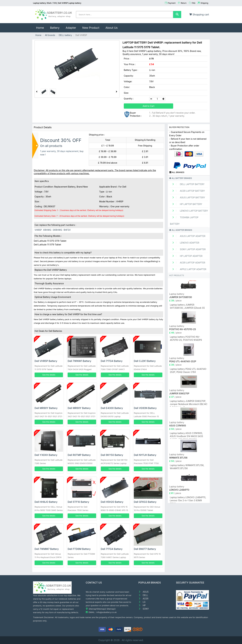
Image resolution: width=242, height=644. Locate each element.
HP (142, 605)
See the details (49, 375)
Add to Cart (148, 106)
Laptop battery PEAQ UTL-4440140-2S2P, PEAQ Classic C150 (189, 370)
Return (184, 3)
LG (142, 602)
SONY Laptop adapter (188, 249)
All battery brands (181, 178)
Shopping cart (199, 15)
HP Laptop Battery (186, 204)
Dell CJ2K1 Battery (145, 361)
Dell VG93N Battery (145, 408)
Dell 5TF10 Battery (78, 502)
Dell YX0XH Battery (46, 455)
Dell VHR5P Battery (46, 361)
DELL (143, 595)
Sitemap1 (93, 609)
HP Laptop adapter (186, 256)
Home (42, 26)
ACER (143, 599)
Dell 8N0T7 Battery (145, 549)
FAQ (193, 3)
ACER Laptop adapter (188, 263)
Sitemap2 (102, 609)
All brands (50, 35)
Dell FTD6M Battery (79, 549)
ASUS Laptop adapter (188, 236)
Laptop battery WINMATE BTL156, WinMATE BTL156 (187, 467)
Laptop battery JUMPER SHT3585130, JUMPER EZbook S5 (187, 306)
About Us (112, 28)
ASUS (144, 592)
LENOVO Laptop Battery (189, 211)
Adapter (71, 28)
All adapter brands (181, 230)
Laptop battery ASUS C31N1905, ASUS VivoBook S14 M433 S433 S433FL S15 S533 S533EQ (187, 435)
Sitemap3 (111, 609)
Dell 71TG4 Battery (112, 361)
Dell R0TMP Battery (79, 455)
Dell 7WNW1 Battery (79, 361)
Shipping (204, 3)
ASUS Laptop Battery (188, 197)
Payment (172, 3)
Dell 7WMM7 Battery (47, 549)
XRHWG (47, 230)
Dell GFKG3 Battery (145, 502)
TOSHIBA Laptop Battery (184, 221)
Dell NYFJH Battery (145, 455)
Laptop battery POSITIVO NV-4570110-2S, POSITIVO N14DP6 (186, 338)
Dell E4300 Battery (112, 408)
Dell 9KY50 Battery (112, 455)
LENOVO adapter (185, 243)
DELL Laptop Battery (187, 184)
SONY (144, 609)
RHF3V (67, 230)
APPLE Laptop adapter (188, 269)
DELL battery (65, 35)
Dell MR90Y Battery (46, 408)
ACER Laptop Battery (188, 191)
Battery (55, 28)
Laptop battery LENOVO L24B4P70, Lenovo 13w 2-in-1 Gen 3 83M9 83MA (188, 499)
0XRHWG (57, 230)
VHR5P (38, 230)
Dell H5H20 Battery (112, 502)
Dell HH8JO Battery (46, 502)
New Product (91, 28)
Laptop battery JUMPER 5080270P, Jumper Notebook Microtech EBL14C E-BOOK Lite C (189, 403)
